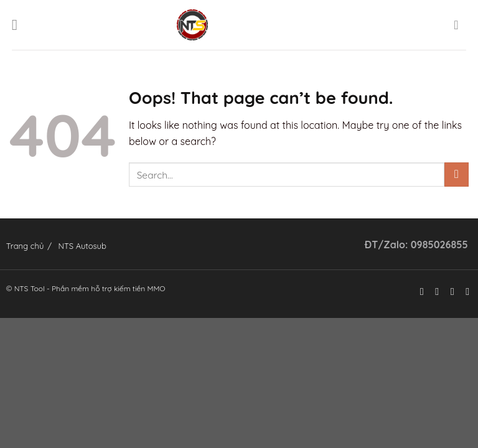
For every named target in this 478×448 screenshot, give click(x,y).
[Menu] (19, 25)
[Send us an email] (464, 291)
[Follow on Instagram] (434, 291)
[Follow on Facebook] (418, 291)
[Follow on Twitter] (449, 291)
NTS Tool (30, 288)
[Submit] (457, 175)
